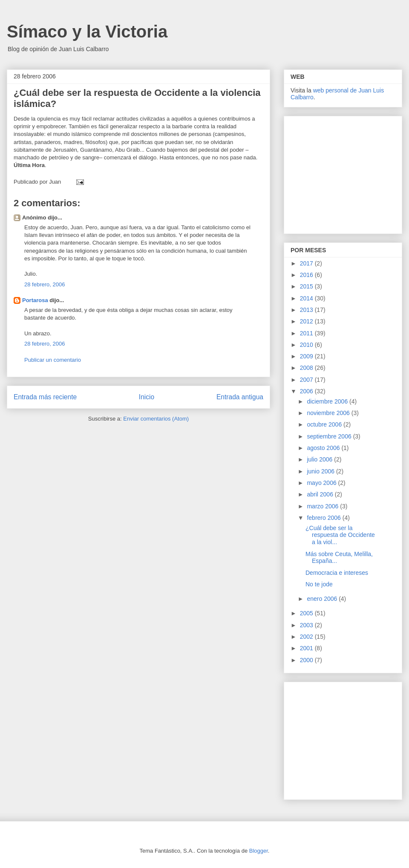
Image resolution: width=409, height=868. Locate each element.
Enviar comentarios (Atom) (156, 419)
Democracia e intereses (337, 573)
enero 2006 (323, 599)
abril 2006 (321, 494)
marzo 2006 (323, 506)
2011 (307, 333)
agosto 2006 (324, 448)
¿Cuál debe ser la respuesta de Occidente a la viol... (340, 535)
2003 (307, 625)
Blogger (259, 851)
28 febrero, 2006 (45, 284)
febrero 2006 (324, 518)
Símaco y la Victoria (87, 32)
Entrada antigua (240, 397)
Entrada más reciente (45, 397)
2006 (307, 391)
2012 (307, 321)
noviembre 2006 (329, 413)
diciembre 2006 (328, 401)
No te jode (319, 584)
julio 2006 (320, 459)
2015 (307, 286)
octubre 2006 (325, 424)
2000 (307, 660)
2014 (307, 298)
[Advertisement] (344, 173)
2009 (307, 356)
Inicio (147, 397)
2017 (307, 263)
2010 (307, 345)
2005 (307, 613)
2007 (307, 380)
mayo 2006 (322, 483)
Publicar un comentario (53, 360)
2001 (307, 648)
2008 (307, 368)
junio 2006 (321, 471)
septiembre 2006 (330, 436)
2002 (307, 637)
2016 (307, 275)
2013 (307, 310)
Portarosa (35, 300)
